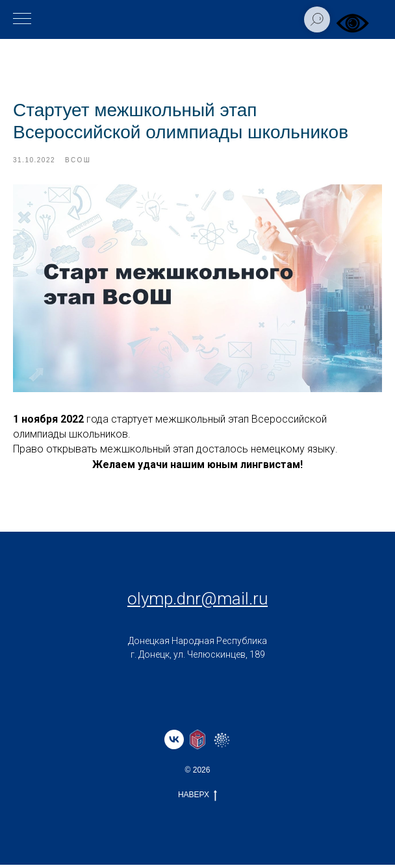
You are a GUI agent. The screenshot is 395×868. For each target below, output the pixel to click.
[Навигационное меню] (22, 19)
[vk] (174, 743)
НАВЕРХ (197, 798)
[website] (197, 743)
